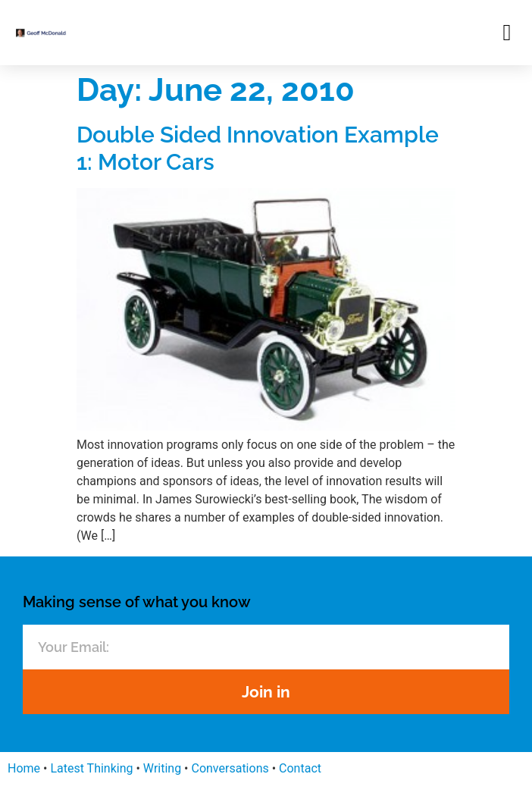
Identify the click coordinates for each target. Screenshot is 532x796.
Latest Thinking (91, 768)
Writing (162, 768)
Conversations (230, 768)
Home (24, 768)
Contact (300, 768)
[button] (507, 32)
